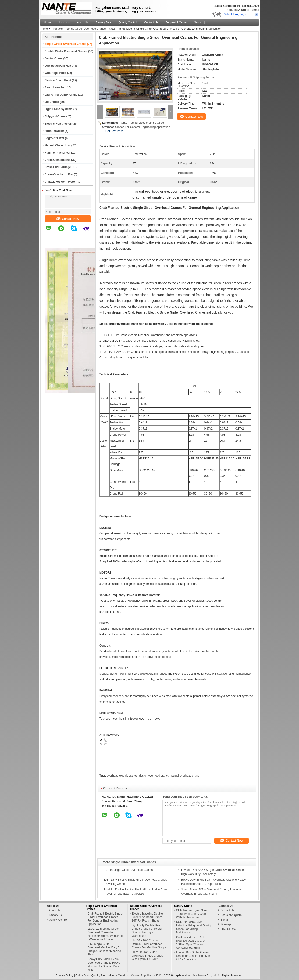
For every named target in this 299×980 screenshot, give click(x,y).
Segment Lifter (54, 138)
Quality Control (128, 22)
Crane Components (58, 160)
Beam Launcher (55, 87)
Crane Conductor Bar (59, 174)
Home (48, 22)
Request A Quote (238, 10)
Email (255, 10)
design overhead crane (153, 776)
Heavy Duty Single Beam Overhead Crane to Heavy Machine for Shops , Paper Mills (104, 964)
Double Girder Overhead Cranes (66, 51)
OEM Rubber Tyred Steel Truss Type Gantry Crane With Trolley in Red (192, 914)
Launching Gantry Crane (61, 95)
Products (64, 22)
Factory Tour (103, 22)
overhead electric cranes (122, 776)
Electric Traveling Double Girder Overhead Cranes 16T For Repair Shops (147, 917)
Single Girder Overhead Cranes (86, 29)
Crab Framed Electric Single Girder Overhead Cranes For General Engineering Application (105, 919)
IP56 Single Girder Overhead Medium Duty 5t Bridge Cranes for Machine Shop (104, 949)
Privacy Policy (65, 976)
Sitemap (225, 924)
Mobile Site (229, 929)
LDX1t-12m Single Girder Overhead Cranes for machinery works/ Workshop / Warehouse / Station (105, 934)
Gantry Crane (53, 58)
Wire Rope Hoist (55, 73)
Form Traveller (54, 131)
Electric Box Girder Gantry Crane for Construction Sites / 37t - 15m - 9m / (194, 956)
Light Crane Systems (59, 109)
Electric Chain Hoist (58, 80)
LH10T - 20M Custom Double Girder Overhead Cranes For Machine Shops (149, 944)
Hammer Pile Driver (58, 153)
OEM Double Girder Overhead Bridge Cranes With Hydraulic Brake (147, 956)
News (197, 22)
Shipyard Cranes (56, 116)
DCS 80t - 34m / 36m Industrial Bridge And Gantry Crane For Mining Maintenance (194, 927)
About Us (83, 22)
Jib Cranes (52, 102)
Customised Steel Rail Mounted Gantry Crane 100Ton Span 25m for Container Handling (190, 942)
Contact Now (68, 219)
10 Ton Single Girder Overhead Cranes (128, 870)
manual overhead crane (184, 776)
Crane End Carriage (58, 167)
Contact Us (151, 22)
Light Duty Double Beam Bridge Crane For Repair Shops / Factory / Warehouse (147, 931)
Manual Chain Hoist (58, 145)
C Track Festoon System (61, 182)
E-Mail (224, 920)
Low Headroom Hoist (59, 66)
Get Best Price (114, 131)
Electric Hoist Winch (58, 124)
